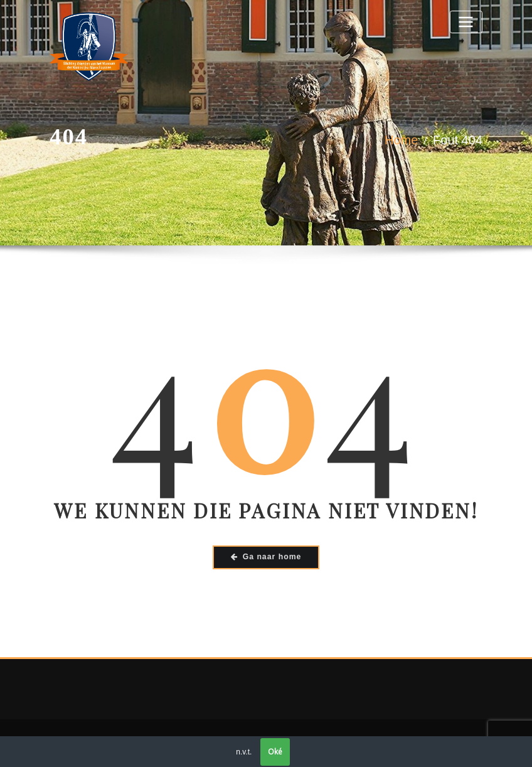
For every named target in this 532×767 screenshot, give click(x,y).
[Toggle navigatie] (466, 22)
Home (401, 140)
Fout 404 (458, 140)
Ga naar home (266, 557)
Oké (275, 752)
